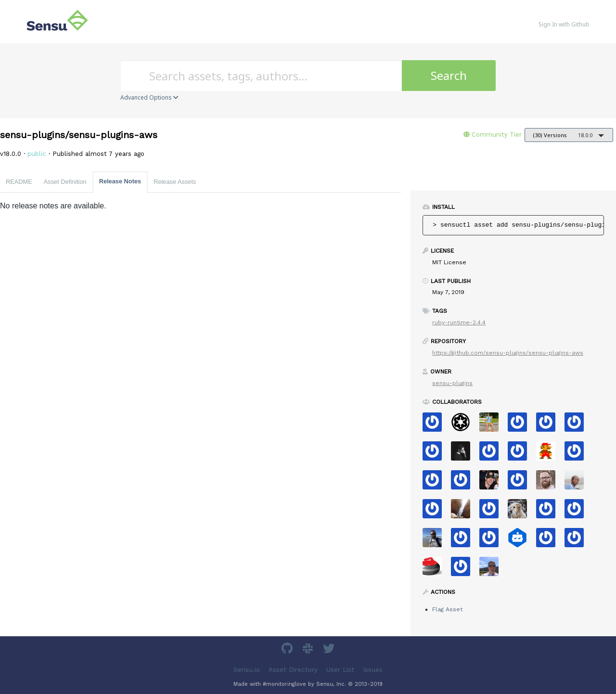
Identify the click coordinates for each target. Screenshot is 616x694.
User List (340, 670)
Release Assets (175, 182)
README (19, 182)
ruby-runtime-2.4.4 (459, 322)
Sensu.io (247, 670)
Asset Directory (293, 670)
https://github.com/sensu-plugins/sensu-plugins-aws (508, 353)
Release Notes (120, 181)
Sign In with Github (564, 24)
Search (449, 75)
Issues (373, 670)
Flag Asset (447, 609)
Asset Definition (65, 182)
